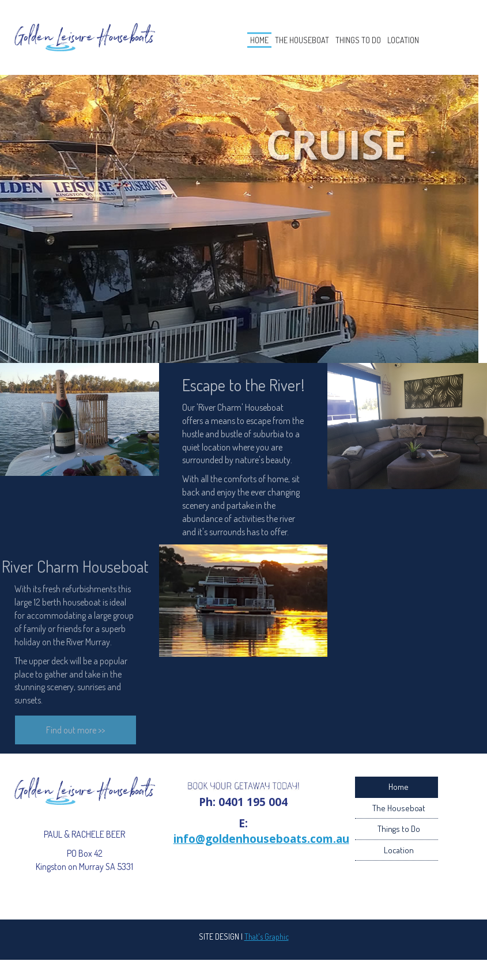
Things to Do (369, 44)
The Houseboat (290, 44)
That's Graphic (267, 945)
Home (226, 44)
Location (435, 44)
